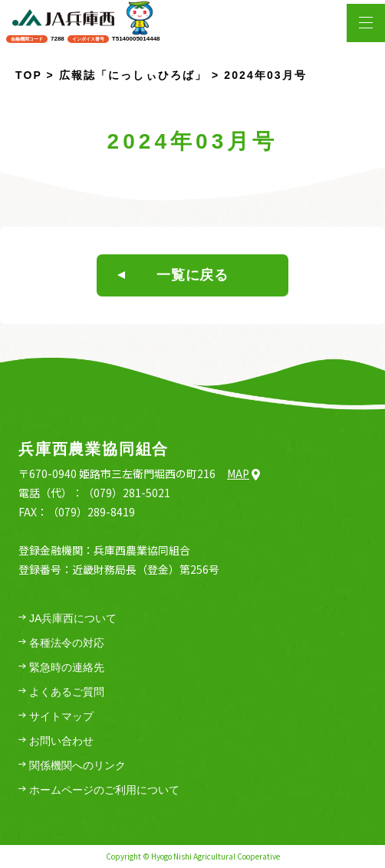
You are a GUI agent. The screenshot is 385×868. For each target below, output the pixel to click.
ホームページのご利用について (99, 790)
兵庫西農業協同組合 (94, 449)
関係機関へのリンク (72, 766)
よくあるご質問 (61, 692)
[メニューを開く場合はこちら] (366, 23)
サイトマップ (56, 717)
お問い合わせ (56, 741)
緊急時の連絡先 (61, 668)
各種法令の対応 (61, 643)
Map (244, 473)
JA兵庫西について (67, 619)
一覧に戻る (173, 275)
